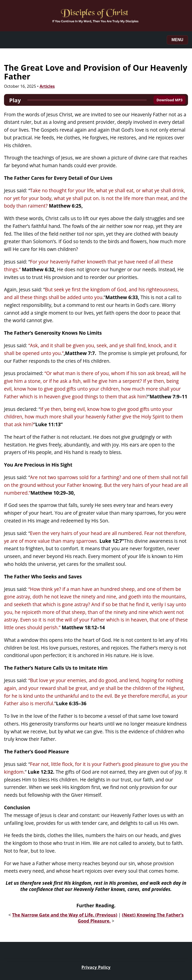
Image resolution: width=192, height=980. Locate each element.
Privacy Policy (96, 967)
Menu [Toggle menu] (177, 40)
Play (15, 100)
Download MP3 (169, 100)
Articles (47, 86)
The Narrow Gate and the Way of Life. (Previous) (65, 915)
